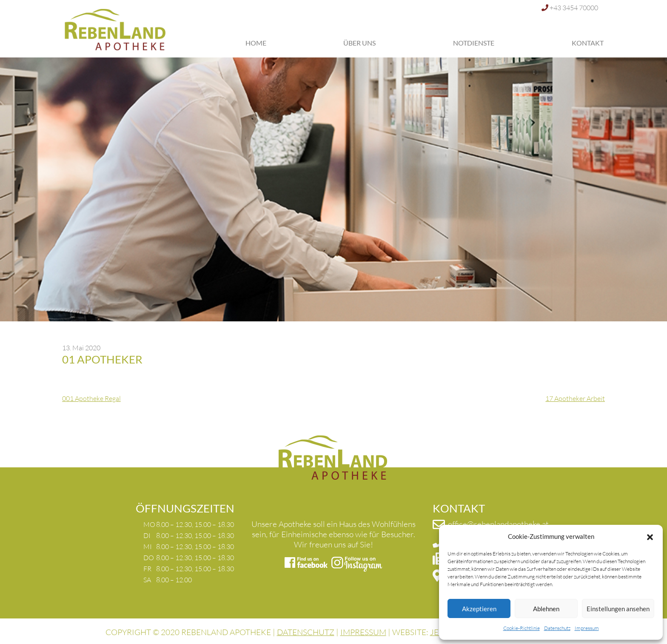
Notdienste (474, 43)
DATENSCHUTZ (306, 632)
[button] (650, 536)
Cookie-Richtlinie (522, 628)
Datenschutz (557, 628)
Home (256, 43)
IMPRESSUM (363, 632)
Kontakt (588, 43)
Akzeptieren (479, 609)
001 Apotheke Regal (91, 398)
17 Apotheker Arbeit (575, 398)
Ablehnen (546, 609)
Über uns (359, 43)
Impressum (587, 628)
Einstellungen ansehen (618, 609)
